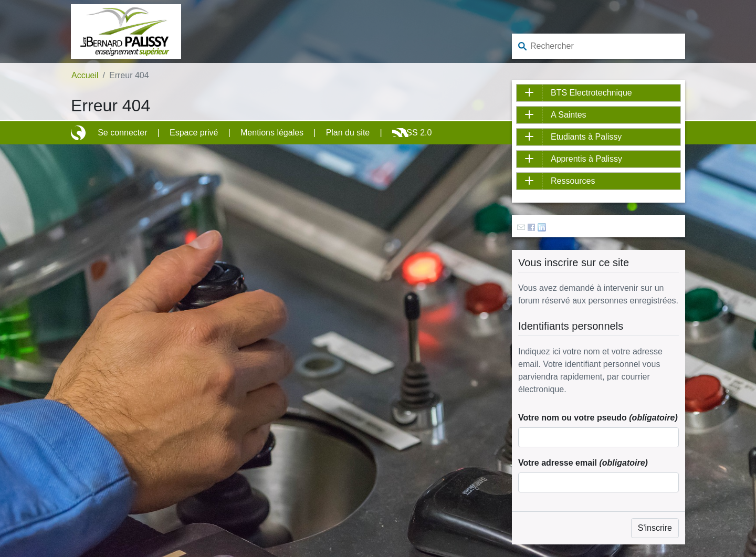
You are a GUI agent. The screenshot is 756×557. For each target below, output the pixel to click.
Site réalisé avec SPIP (79, 133)
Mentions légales (272, 133)
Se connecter (122, 133)
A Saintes (569, 115)
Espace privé (194, 133)
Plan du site (348, 133)
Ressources (573, 181)
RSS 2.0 (416, 133)
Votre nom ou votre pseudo (598, 418)
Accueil (85, 75)
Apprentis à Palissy (586, 159)
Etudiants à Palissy (586, 137)
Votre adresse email (583, 463)
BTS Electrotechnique (591, 93)
